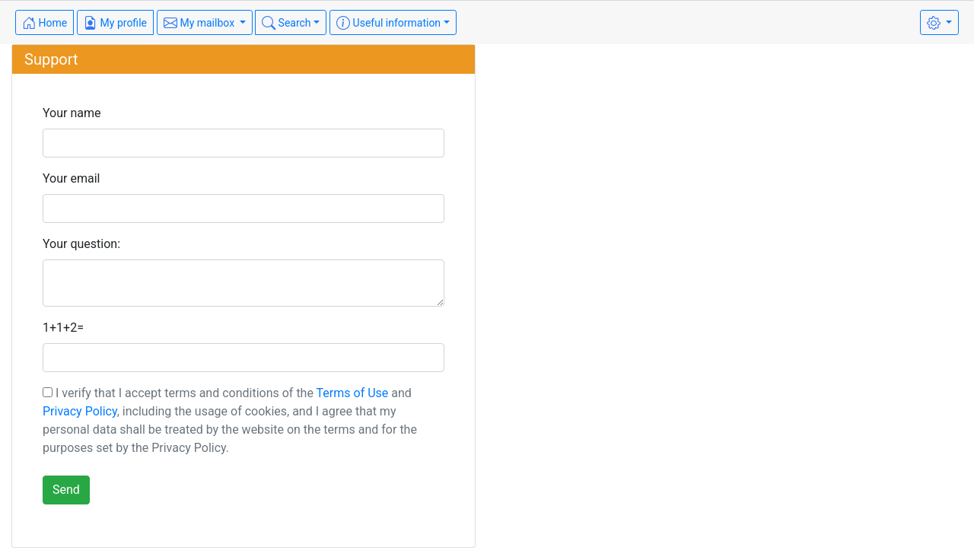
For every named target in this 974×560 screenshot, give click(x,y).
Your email (71, 178)
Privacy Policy (80, 411)
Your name (72, 113)
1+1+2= (63, 328)
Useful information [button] (388, 23)
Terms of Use (353, 393)
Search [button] (286, 23)
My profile (115, 23)
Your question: (81, 244)
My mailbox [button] (201, 23)
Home (45, 23)
